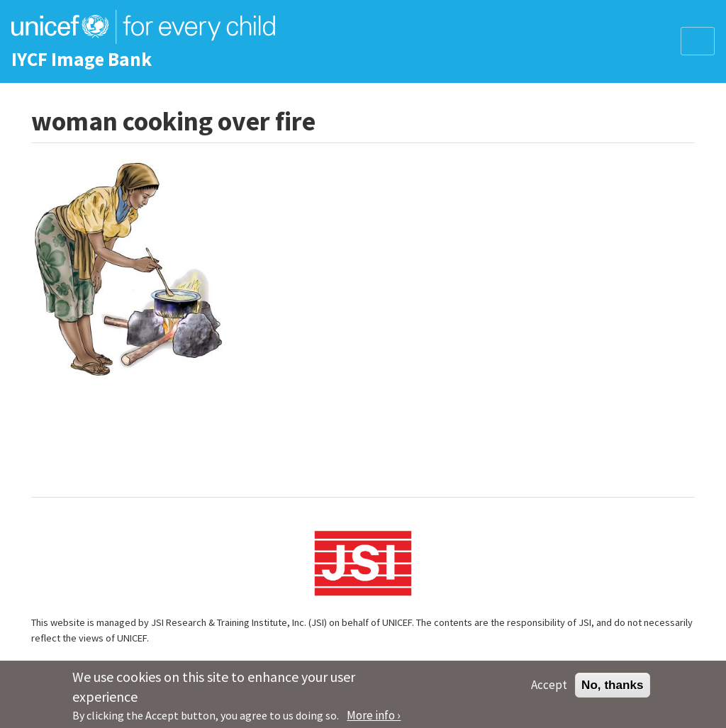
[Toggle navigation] (698, 41)
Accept (549, 689)
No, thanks (613, 689)
